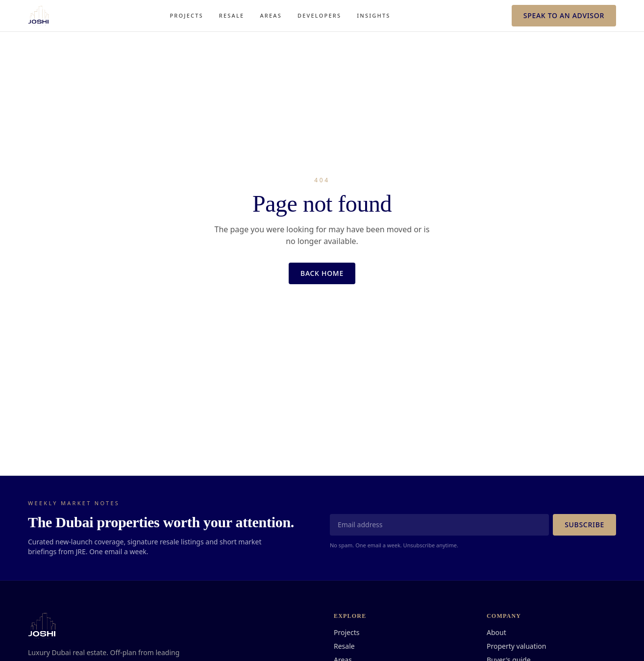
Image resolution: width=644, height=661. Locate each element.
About (496, 632)
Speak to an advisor (564, 15)
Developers (319, 15)
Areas (271, 15)
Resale (232, 15)
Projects (186, 15)
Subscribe (584, 525)
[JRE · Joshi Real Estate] (38, 16)
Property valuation (516, 646)
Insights (373, 15)
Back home (322, 273)
